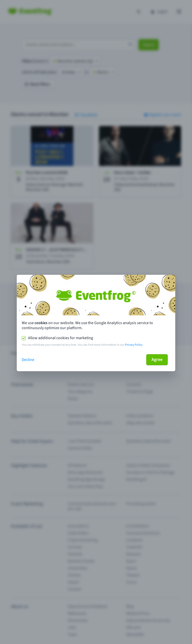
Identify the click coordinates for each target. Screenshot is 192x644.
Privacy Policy (134, 345)
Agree (157, 360)
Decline (28, 360)
